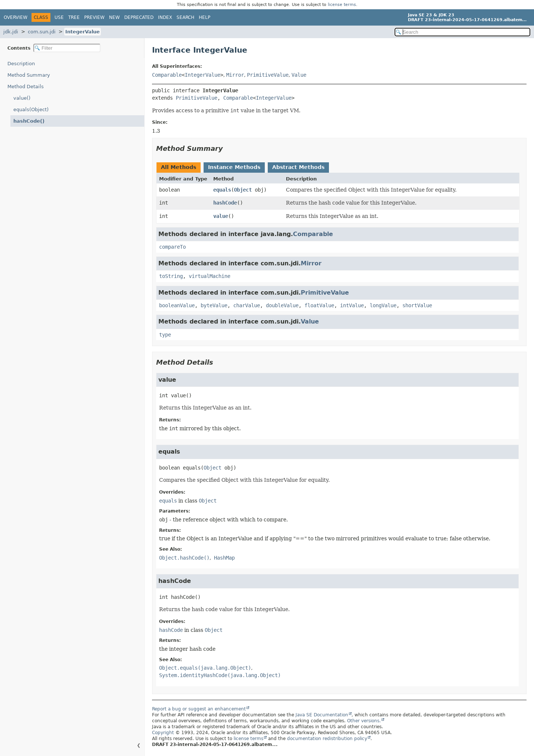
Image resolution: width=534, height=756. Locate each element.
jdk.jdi (11, 32)
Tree (74, 17)
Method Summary (29, 75)
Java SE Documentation (322, 715)
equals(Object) (31, 110)
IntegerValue (83, 32)
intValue (352, 305)
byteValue (214, 305)
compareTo (172, 247)
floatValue (319, 305)
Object (243, 190)
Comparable (167, 75)
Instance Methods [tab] (234, 167)
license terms (342, 5)
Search (185, 17)
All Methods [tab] (179, 167)
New (114, 17)
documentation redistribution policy (327, 739)
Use (59, 17)
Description (21, 64)
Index (165, 17)
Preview (94, 17)
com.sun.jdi (42, 32)
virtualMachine (210, 276)
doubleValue (282, 305)
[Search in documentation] (462, 32)
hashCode (225, 203)
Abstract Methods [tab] (298, 167)
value (221, 216)
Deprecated (139, 17)
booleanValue (177, 305)
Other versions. (364, 721)
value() (22, 98)
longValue (383, 305)
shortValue (417, 305)
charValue (247, 305)
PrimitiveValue (268, 75)
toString (171, 276)
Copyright (163, 733)
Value (299, 75)
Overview (16, 17)
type (165, 335)
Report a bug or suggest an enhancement (199, 709)
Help (205, 17)
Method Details (26, 87)
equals (222, 190)
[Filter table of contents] (67, 48)
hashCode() (29, 121)
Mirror (235, 75)
